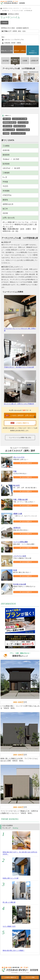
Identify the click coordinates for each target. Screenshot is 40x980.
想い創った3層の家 (9, 902)
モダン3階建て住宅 (9, 926)
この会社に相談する (10, 977)
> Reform (4, 23)
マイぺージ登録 (30, 977)
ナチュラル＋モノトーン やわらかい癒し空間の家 (20, 313)
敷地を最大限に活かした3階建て (14, 950)
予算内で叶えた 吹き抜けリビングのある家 (20, 351)
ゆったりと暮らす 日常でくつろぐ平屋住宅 (20, 387)
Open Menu (38, 3)
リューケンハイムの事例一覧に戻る (20, 438)
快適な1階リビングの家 (11, 878)
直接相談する (33, 52)
